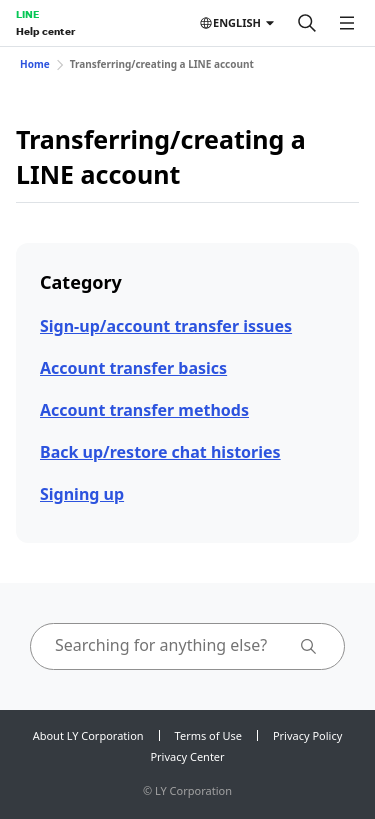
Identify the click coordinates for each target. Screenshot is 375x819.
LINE (27, 14)
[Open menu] (347, 23)
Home (35, 64)
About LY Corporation (88, 735)
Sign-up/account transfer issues (166, 326)
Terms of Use (208, 735)
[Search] (307, 23)
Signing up (82, 494)
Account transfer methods (144, 410)
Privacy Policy (307, 735)
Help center (45, 31)
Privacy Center (187, 756)
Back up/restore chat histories (160, 452)
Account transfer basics (133, 368)
